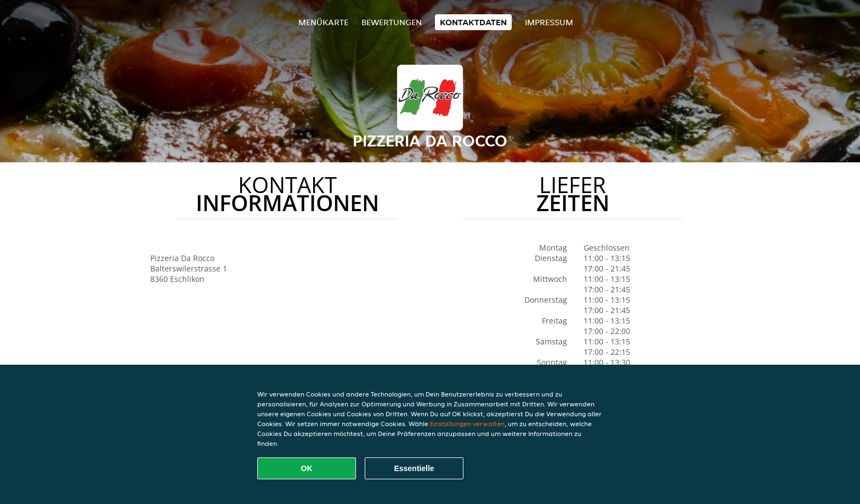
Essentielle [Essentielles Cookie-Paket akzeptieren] (414, 468)
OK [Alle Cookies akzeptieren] (307, 468)
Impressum (549, 22)
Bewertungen (392, 22)
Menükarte (323, 22)
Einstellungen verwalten (467, 424)
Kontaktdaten (473, 22)
